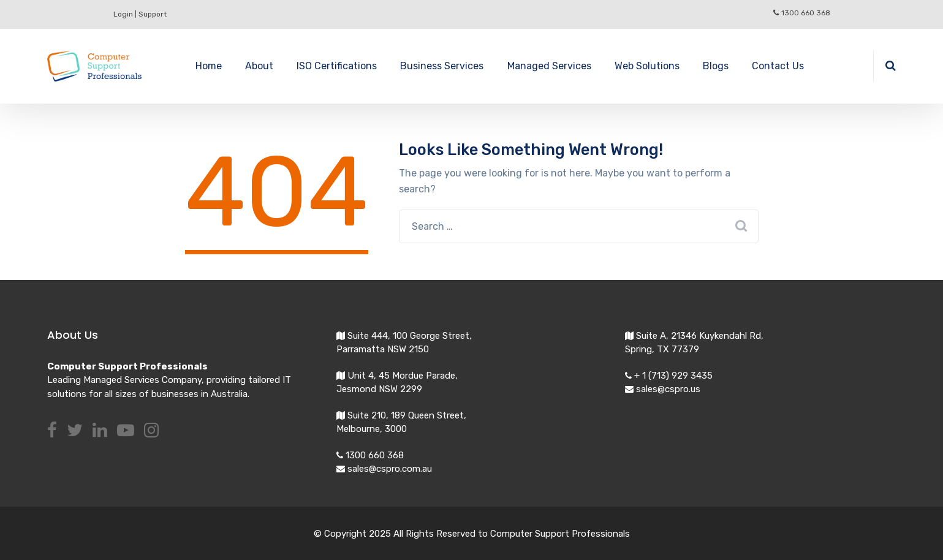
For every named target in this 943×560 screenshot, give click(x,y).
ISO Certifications (337, 66)
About (259, 66)
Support (153, 14)
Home (209, 66)
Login (123, 14)
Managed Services (549, 66)
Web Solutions (647, 66)
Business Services (442, 66)
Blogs (716, 66)
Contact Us (778, 66)
